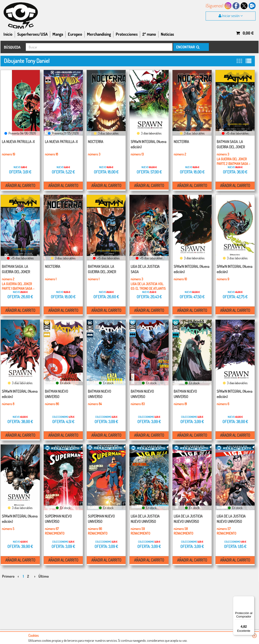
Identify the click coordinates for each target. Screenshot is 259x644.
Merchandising (99, 34)
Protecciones (127, 34)
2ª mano (149, 34)
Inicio (8, 34)
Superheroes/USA (32, 34)
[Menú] (252, 599)
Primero (8, 572)
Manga (58, 34)
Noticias (167, 34)
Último (44, 572)
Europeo (75, 34)
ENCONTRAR (188, 47)
